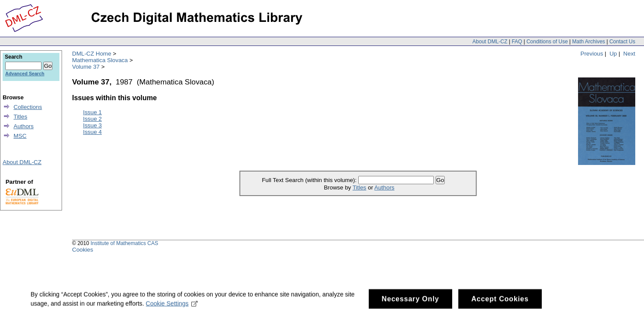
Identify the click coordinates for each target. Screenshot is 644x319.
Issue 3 (92, 125)
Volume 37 (86, 67)
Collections (28, 107)
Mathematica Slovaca (100, 60)
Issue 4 (92, 132)
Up (613, 54)
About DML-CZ (490, 42)
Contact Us (622, 42)
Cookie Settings (172, 307)
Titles (359, 188)
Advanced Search (25, 74)
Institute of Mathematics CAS (124, 243)
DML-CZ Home (92, 54)
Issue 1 (92, 112)
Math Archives (588, 42)
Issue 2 (92, 119)
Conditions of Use (547, 42)
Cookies (83, 250)
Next (629, 54)
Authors (384, 188)
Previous (592, 54)
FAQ (517, 42)
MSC (20, 136)
